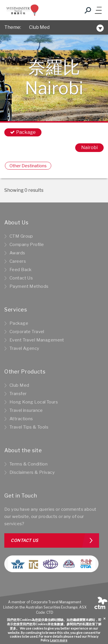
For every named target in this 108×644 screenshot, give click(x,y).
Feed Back (21, 270)
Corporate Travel (27, 332)
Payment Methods (29, 286)
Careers (18, 261)
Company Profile (27, 245)
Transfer (18, 394)
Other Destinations (28, 166)
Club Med (39, 27)
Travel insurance (26, 410)
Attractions (21, 419)
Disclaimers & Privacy (32, 472)
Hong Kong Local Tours (34, 402)
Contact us (24, 540)
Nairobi (89, 148)
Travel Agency (24, 348)
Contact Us (21, 278)
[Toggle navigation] (98, 10)
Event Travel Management (37, 340)
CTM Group (21, 236)
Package (19, 323)
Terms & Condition (29, 464)
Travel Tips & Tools (29, 427)
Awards (17, 253)
